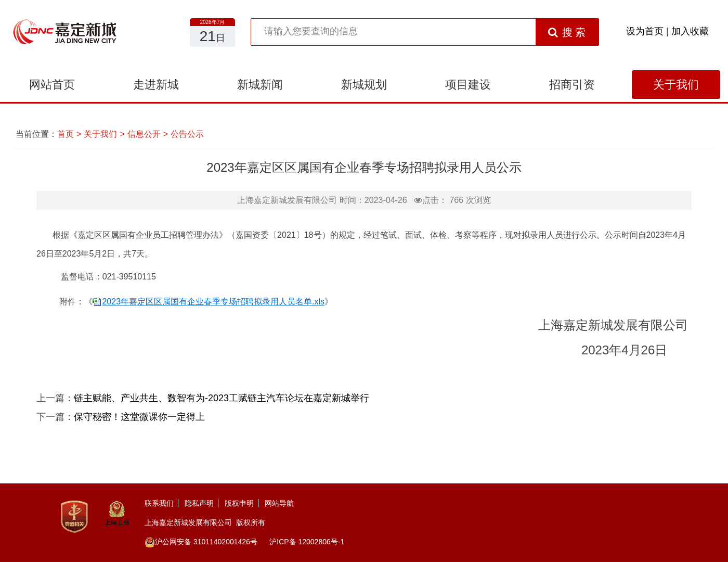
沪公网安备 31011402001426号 (201, 542)
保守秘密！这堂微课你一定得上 (139, 417)
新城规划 (364, 85)
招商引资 (572, 85)
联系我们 (159, 503)
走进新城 (156, 85)
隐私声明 (199, 503)
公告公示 (187, 134)
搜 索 (567, 32)
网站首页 (52, 85)
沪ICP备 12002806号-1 (307, 542)
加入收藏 (690, 31)
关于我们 (676, 85)
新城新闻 (260, 85)
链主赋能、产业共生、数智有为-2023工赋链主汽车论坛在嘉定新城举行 (222, 398)
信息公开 (144, 134)
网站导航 (279, 503)
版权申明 (239, 503)
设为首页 (645, 31)
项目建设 (468, 85)
